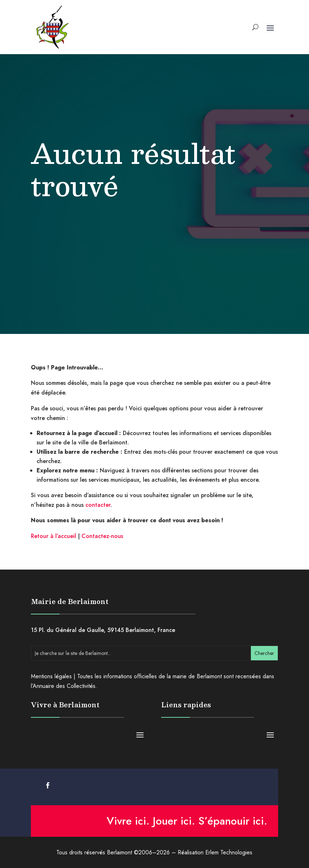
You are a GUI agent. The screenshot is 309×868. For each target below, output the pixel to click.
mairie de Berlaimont (197, 676)
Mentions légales (51, 676)
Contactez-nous (102, 536)
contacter (98, 505)
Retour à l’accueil (53, 536)
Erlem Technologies (229, 852)
